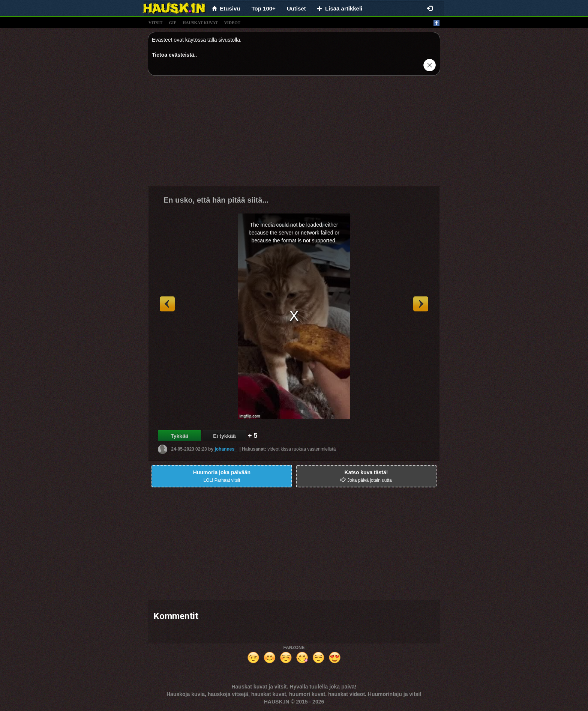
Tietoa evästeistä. (174, 55)
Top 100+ (264, 8)
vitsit (155, 23)
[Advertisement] (294, 134)
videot (232, 23)
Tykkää (179, 436)
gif (172, 23)
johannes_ (226, 449)
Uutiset (296, 8)
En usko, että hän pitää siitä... (216, 200)
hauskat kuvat (200, 23)
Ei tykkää (224, 436)
